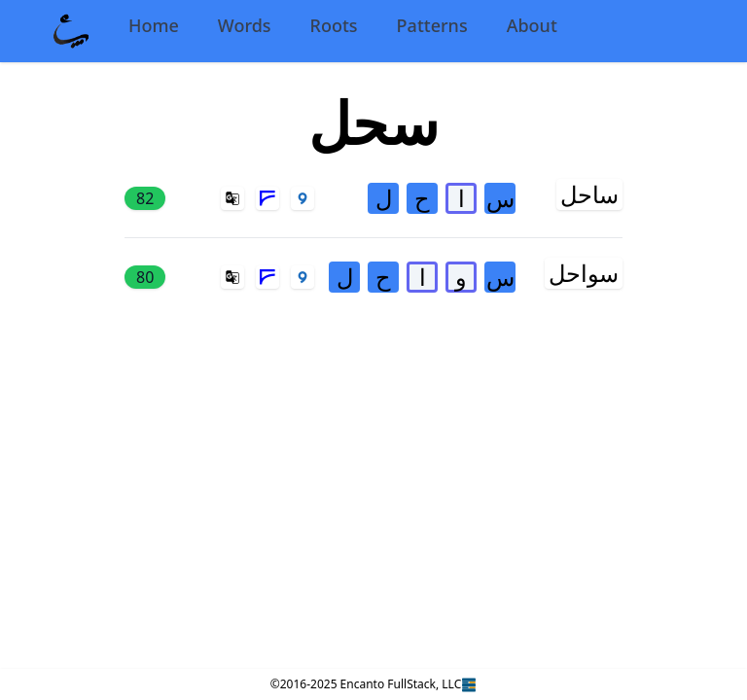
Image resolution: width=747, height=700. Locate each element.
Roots (334, 25)
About (532, 25)
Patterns (432, 25)
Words (245, 25)
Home (154, 25)
